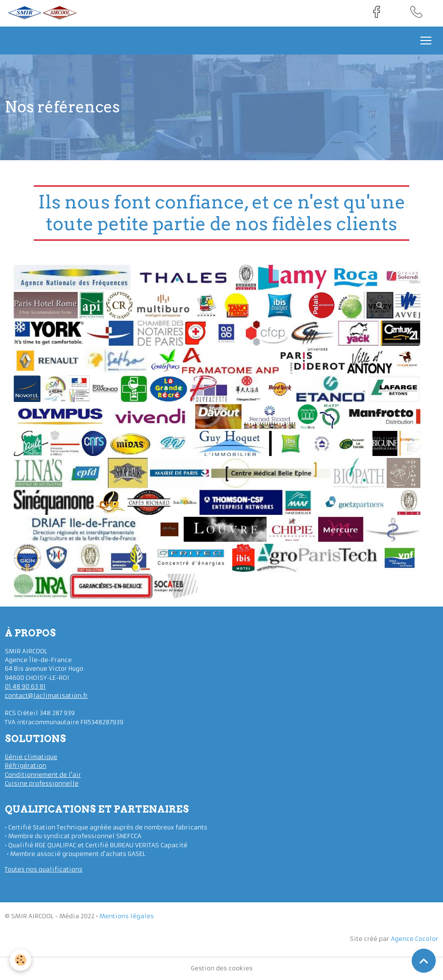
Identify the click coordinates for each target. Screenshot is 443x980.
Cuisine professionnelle (42, 783)
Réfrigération (26, 766)
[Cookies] (20, 960)
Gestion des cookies (222, 968)
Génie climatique (31, 757)
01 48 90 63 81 (25, 686)
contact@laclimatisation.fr (46, 696)
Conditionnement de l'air (43, 775)
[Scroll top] (424, 961)
